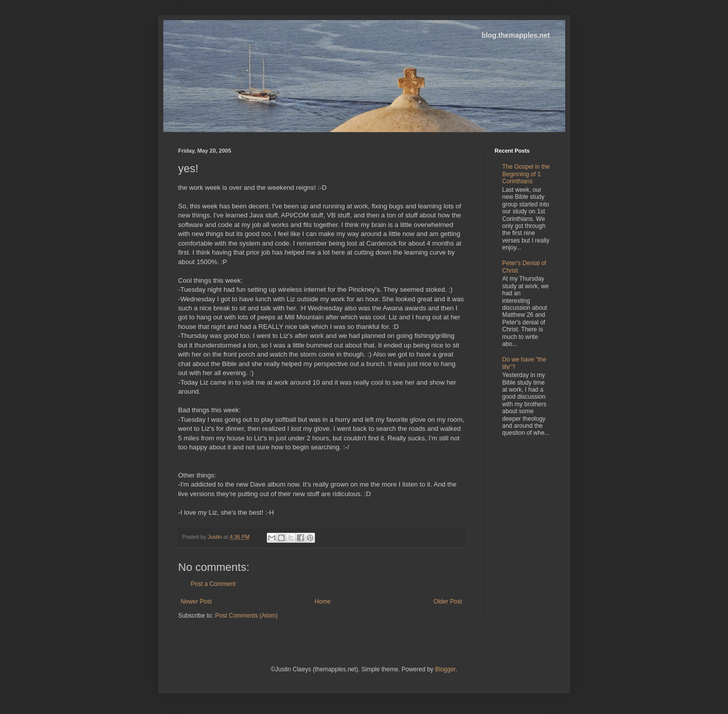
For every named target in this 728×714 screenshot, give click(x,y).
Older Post (448, 602)
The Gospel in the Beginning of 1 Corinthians (526, 174)
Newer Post (196, 602)
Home (323, 602)
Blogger (445, 669)
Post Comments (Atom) (246, 616)
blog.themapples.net (515, 35)
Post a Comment (213, 584)
